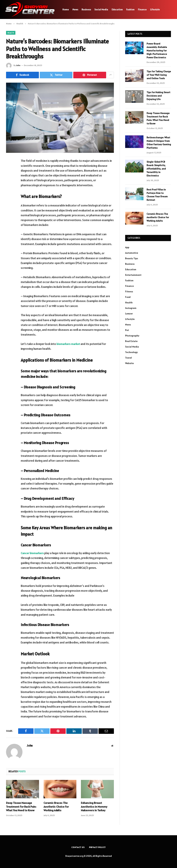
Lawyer (129, 314)
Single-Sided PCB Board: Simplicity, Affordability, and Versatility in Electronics (156, 169)
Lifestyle (155, 9)
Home (66, 9)
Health (11, 33)
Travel (129, 358)
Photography (132, 336)
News (75, 9)
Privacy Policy (98, 847)
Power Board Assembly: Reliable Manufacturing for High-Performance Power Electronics (157, 51)
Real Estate (131, 341)
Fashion (130, 9)
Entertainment (133, 275)
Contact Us (78, 847)
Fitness (129, 291)
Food (128, 297)
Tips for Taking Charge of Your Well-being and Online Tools (159, 75)
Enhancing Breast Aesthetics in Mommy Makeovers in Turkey (94, 807)
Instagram (131, 308)
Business (86, 9)
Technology (131, 352)
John (18, 65)
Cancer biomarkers (32, 553)
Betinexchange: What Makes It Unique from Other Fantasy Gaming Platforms (159, 143)
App (127, 247)
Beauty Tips (132, 258)
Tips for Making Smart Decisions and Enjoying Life (158, 96)
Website (129, 363)
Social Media (101, 9)
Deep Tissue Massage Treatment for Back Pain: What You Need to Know (21, 807)
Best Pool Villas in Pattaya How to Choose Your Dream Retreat (157, 195)
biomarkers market (69, 344)
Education (117, 9)
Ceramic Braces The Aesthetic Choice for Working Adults (56, 807)
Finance (142, 9)
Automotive (132, 253)
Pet (127, 330)
